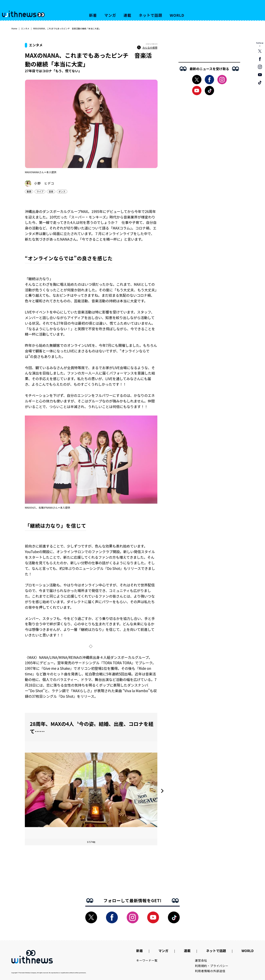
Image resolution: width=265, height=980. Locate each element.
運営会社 (201, 960)
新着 (93, 15)
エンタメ (25, 28)
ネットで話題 (150, 15)
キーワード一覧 (147, 960)
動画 (29, 191)
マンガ (110, 15)
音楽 (51, 191)
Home (14, 28)
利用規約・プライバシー (212, 966)
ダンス (62, 191)
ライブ (40, 191)
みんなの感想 (147, 48)
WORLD (177, 15)
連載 (128, 15)
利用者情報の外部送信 (210, 971)
